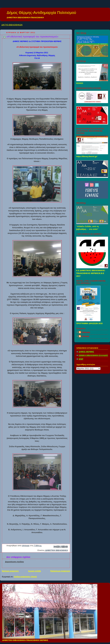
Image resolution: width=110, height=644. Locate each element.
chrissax (85, 336)
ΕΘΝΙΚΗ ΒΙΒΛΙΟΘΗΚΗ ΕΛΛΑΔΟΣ (93, 355)
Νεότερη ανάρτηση (10, 571)
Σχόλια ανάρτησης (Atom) (25, 577)
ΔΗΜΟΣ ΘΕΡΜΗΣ (86, 352)
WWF (81, 359)
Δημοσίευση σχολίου (14, 562)
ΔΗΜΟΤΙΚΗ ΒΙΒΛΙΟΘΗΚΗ (56, 550)
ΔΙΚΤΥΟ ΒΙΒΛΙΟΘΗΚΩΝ (12, 25)
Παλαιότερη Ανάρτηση (60, 571)
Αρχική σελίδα (34, 571)
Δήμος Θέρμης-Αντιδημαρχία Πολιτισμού (41, 13)
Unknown (86, 332)
